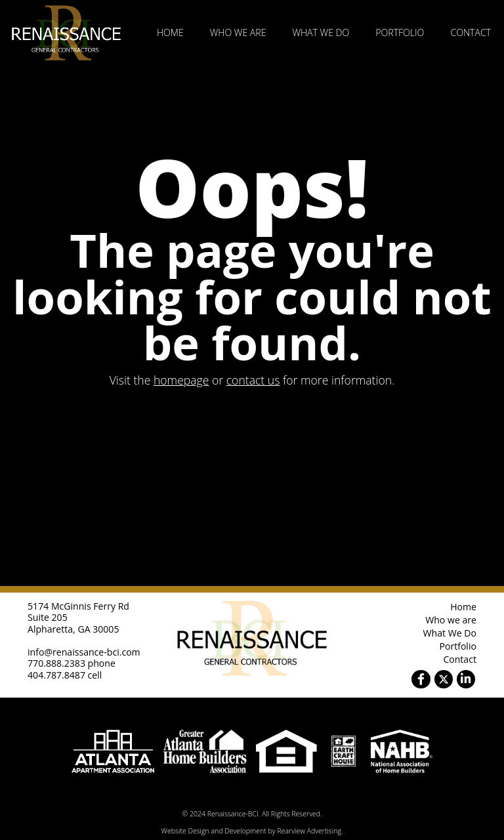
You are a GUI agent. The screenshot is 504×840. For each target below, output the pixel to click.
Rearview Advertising (309, 831)
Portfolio (400, 32)
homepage (181, 380)
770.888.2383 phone (72, 663)
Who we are (238, 32)
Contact (471, 32)
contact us (253, 380)
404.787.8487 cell (65, 675)
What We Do (321, 32)
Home (170, 32)
